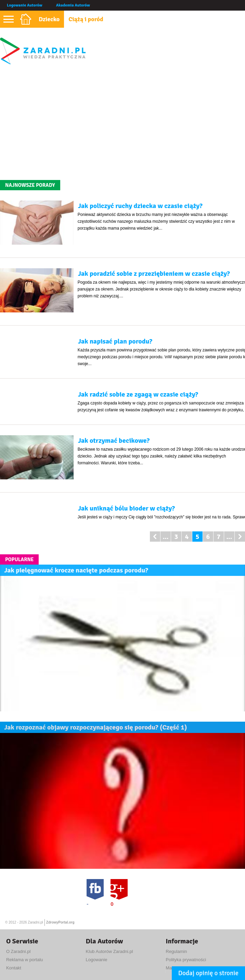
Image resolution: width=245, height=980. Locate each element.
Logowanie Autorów (25, 5)
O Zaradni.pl (18, 951)
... (165, 537)
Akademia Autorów (73, 5)
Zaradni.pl (35, 922)
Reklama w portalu (25, 960)
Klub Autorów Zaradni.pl (109, 951)
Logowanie (97, 960)
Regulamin (176, 951)
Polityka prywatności (186, 960)
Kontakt (14, 968)
